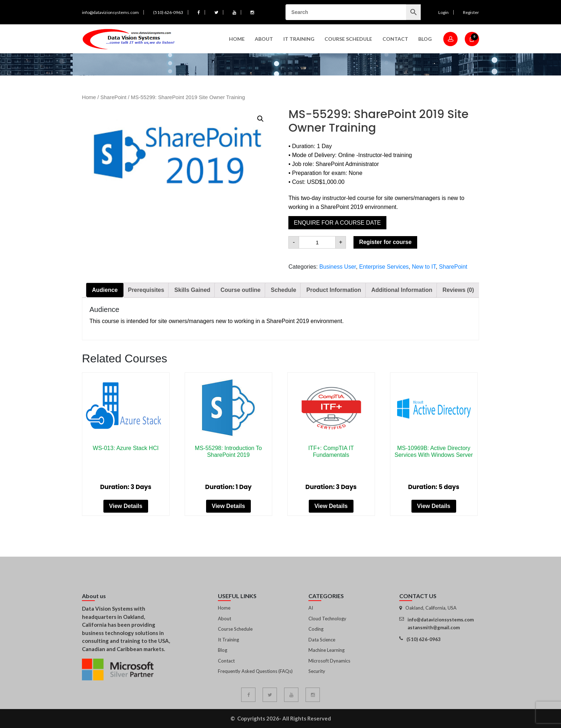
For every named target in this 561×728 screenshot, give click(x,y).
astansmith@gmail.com (434, 627)
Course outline (240, 290)
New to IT (424, 267)
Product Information (334, 290)
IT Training (299, 39)
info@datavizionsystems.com (110, 12)
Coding (316, 629)
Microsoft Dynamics (329, 661)
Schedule (284, 290)
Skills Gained (192, 290)
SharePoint (114, 97)
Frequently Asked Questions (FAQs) (255, 671)
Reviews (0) (458, 290)
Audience (105, 290)
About (264, 39)
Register (471, 12)
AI (311, 608)
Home (237, 39)
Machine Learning (326, 650)
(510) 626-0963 (168, 12)
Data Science (322, 640)
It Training (228, 640)
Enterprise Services (384, 267)
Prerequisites (146, 290)
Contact (395, 39)
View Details (126, 506)
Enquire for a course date (337, 223)
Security (317, 671)
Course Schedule (348, 39)
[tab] (105, 290)
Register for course (386, 242)
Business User (337, 267)
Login (443, 12)
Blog (425, 39)
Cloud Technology (327, 619)
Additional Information (402, 290)
